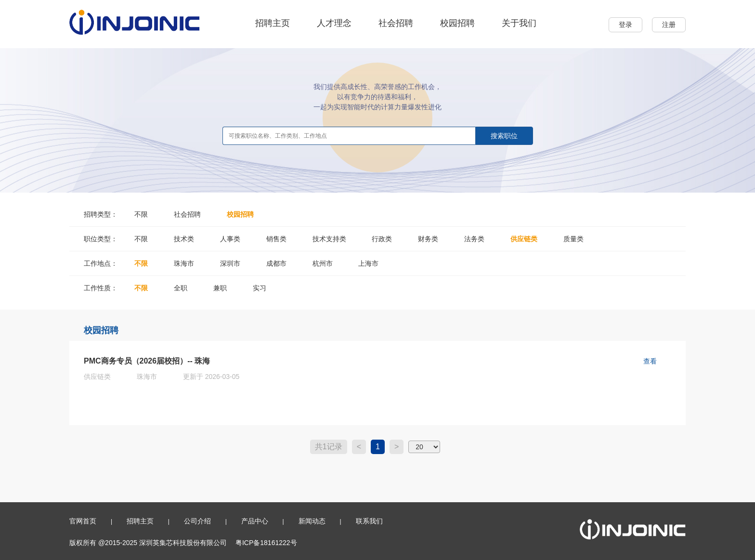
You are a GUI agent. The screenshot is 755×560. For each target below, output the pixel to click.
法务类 (474, 239)
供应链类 (524, 239)
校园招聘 (457, 23)
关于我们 (519, 23)
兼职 (220, 288)
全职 (181, 288)
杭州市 (323, 263)
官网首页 (83, 521)
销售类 (276, 239)
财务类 (428, 239)
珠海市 (184, 263)
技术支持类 (329, 239)
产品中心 (255, 521)
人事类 (230, 239)
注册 (669, 25)
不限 (141, 214)
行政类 (382, 239)
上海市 (368, 263)
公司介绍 (197, 521)
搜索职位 (504, 136)
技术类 (184, 239)
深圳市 (230, 263)
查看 (650, 361)
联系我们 (369, 521)
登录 (625, 25)
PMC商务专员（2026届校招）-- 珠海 (147, 361)
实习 (260, 288)
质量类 (573, 239)
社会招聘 (396, 23)
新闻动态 (312, 521)
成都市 (276, 263)
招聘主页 (273, 23)
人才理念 (334, 23)
